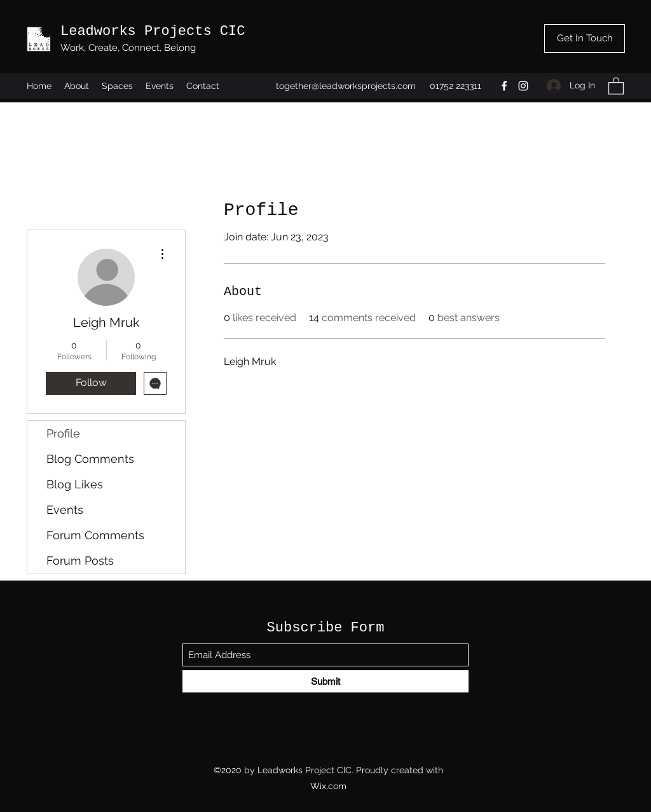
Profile (63, 433)
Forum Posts (80, 561)
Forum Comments (95, 535)
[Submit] (325, 681)
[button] (616, 86)
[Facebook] (504, 86)
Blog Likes (75, 484)
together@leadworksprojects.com (346, 86)
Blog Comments (90, 459)
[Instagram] (523, 86)
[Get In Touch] (585, 38)
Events (65, 510)
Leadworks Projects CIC (153, 31)
